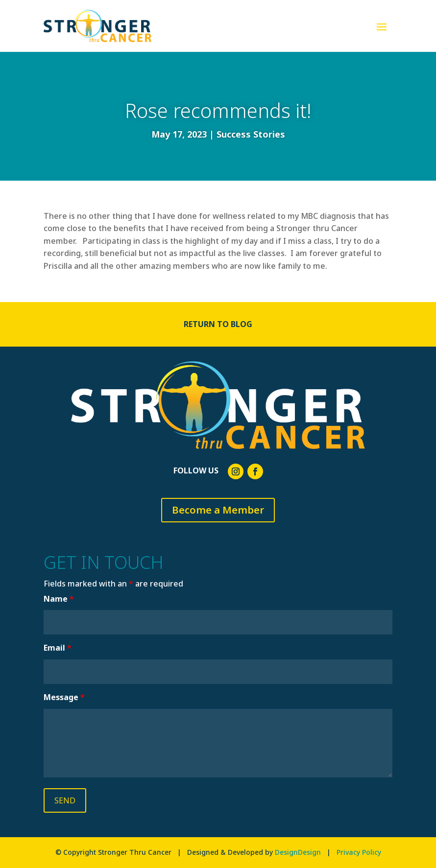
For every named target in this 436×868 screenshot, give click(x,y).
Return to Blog (218, 324)
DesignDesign (298, 852)
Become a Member (218, 510)
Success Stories (251, 134)
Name (59, 599)
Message (64, 697)
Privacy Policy (359, 852)
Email (58, 648)
